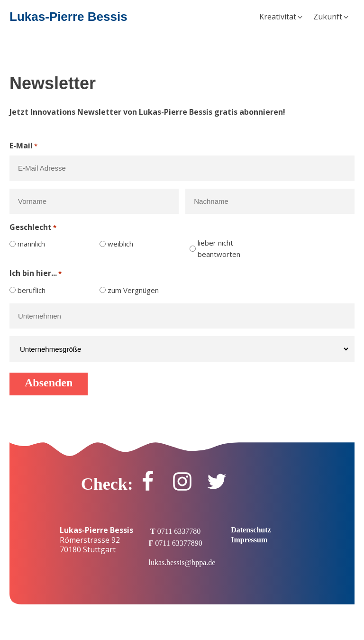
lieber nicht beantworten (219, 248)
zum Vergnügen (133, 290)
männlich (31, 244)
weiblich (120, 244)
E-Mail (23, 146)
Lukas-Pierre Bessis (68, 17)
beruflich (32, 290)
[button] (282, 17)
